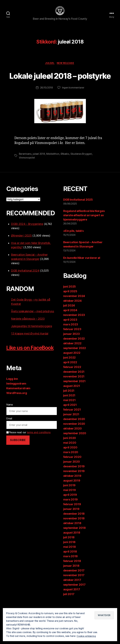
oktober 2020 (73, 445)
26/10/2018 (46, 104)
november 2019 (74, 488)
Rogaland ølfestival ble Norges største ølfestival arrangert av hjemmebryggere (84, 232)
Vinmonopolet (27, 174)
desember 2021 (74, 388)
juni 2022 (70, 374)
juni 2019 (69, 502)
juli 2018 (69, 554)
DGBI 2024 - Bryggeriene (27, 241)
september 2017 (74, 601)
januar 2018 (71, 582)
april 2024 (70, 327)
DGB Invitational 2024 (25, 287)
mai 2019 (70, 507)
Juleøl (50, 68)
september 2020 (75, 450)
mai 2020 (70, 459)
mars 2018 (71, 573)
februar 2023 (72, 346)
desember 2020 (74, 436)
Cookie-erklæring (87, 636)
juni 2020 (70, 455)
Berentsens (25, 171)
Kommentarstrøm (18, 413)
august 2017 (72, 606)
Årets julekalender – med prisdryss (33, 328)
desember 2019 (74, 483)
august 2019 (72, 497)
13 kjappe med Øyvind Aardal (30, 350)
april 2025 (70, 308)
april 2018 (70, 568)
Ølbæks (66, 171)
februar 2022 (72, 384)
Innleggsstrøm (16, 408)
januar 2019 (71, 526)
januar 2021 (71, 431)
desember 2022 (74, 355)
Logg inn (12, 403)
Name (10, 429)
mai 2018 (70, 563)
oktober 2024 (72, 317)
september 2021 (74, 398)
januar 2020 (72, 478)
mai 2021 (69, 417)
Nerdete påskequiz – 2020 (28, 335)
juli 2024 (69, 322)
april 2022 (70, 379)
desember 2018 (74, 530)
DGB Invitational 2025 (78, 216)
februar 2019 (72, 521)
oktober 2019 (72, 493)
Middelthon (54, 171)
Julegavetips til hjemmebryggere (32, 343)
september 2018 (74, 545)
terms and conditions (39, 457)
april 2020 (70, 464)
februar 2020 (72, 474)
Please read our (28, 457)
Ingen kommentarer (73, 104)
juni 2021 (69, 412)
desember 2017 (74, 587)
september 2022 (75, 365)
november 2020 (74, 440)
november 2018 (74, 535)
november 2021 (74, 393)
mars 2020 (71, 469)
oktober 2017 (72, 597)
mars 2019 (71, 516)
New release (66, 68)
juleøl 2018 (40, 171)
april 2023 (70, 336)
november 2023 (74, 332)
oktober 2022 (72, 360)
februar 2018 (72, 578)
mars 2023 (71, 341)
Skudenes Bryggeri (83, 171)
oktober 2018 (72, 540)
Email (9, 443)
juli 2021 (69, 407)
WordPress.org (17, 418)
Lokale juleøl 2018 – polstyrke (60, 86)
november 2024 (74, 313)
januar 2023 (71, 351)
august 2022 (72, 369)
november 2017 (74, 592)
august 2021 (72, 403)
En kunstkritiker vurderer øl (82, 275)
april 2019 (70, 511)
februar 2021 (72, 426)
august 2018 (72, 549)
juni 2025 (70, 303)
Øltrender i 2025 (21, 252)
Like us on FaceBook (21, 368)
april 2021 (70, 422)
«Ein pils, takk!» (74, 248)
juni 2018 (69, 559)
